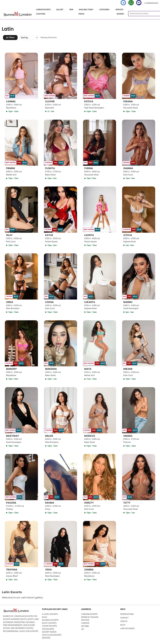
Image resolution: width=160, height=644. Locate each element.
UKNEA (22, 631)
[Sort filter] (29, 38)
